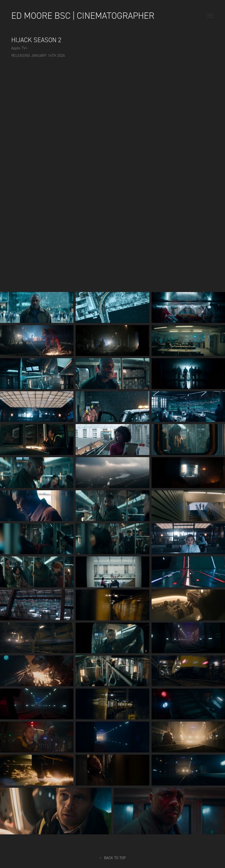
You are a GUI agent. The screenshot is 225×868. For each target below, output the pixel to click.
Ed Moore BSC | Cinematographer (83, 16)
